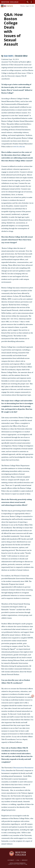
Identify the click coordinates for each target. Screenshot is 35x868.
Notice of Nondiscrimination (18, 863)
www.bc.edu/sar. (19, 147)
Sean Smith (8, 56)
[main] (17, 431)
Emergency (25, 860)
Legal (18, 860)
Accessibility (11, 860)
